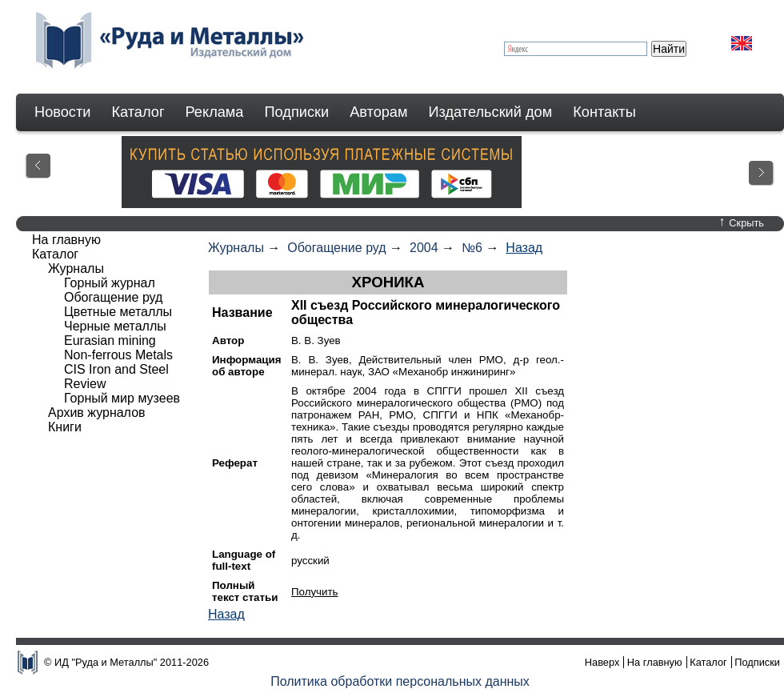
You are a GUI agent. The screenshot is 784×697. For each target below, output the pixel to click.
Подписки (297, 112)
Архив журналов (97, 413)
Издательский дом (491, 112)
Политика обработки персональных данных (400, 681)
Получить (315, 592)
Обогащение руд (336, 248)
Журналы (236, 248)
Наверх (602, 662)
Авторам (378, 112)
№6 (472, 248)
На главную (66, 240)
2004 (424, 248)
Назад (524, 248)
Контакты (604, 112)
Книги (65, 427)
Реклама (215, 112)
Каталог (138, 112)
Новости (62, 112)
